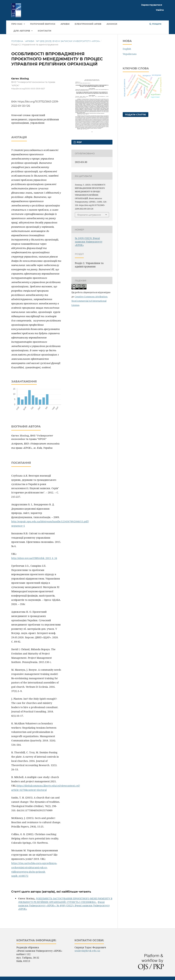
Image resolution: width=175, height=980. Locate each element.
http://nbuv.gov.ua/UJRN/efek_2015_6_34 (34, 558)
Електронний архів (88, 24)
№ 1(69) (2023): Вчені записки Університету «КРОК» (68, 41)
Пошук (155, 24)
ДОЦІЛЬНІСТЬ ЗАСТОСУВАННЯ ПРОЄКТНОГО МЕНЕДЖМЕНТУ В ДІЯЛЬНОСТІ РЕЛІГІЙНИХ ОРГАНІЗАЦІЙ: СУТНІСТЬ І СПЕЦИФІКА (65, 900)
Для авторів (22, 31)
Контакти (45, 31)
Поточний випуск (43, 24)
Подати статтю (136, 115)
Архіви (65, 24)
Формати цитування (89, 215)
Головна (17, 41)
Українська (130, 54)
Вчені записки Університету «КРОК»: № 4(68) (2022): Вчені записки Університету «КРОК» (64, 905)
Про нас (17, 24)
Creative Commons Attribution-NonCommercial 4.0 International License (90, 301)
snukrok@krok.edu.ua (87, 951)
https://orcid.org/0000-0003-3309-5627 (28, 89)
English (127, 49)
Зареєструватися (152, 5)
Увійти (160, 10)
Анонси (112, 24)
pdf (79, 142)
